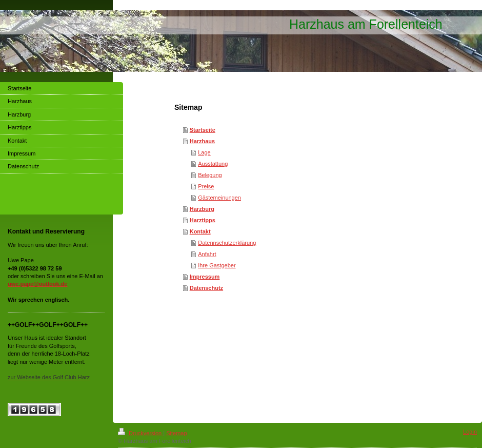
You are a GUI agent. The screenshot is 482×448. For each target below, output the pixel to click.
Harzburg (202, 209)
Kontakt (200, 231)
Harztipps (203, 220)
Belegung (210, 175)
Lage (204, 152)
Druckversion (140, 433)
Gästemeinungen (219, 198)
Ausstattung (213, 164)
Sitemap (176, 433)
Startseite (203, 130)
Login (470, 432)
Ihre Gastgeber (217, 265)
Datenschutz (206, 288)
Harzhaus (203, 141)
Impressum (205, 277)
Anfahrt (207, 254)
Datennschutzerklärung (227, 243)
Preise (206, 186)
